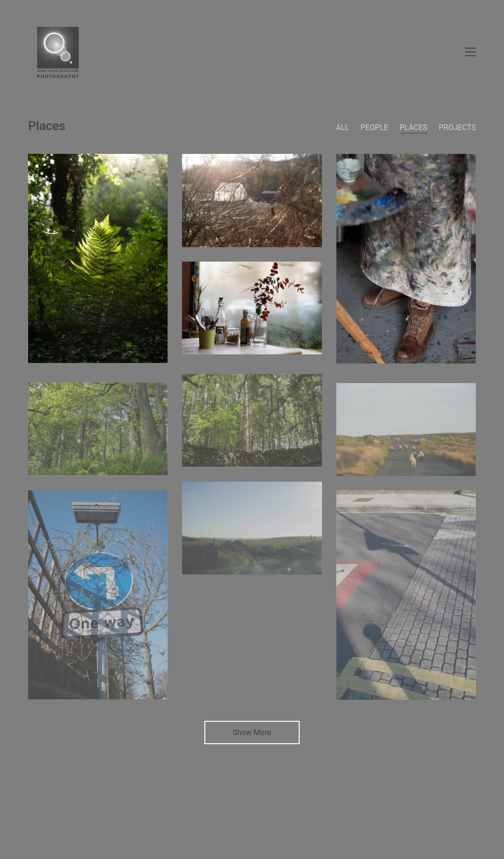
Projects (457, 127)
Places (413, 127)
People (374, 127)
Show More (252, 735)
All (343, 127)
